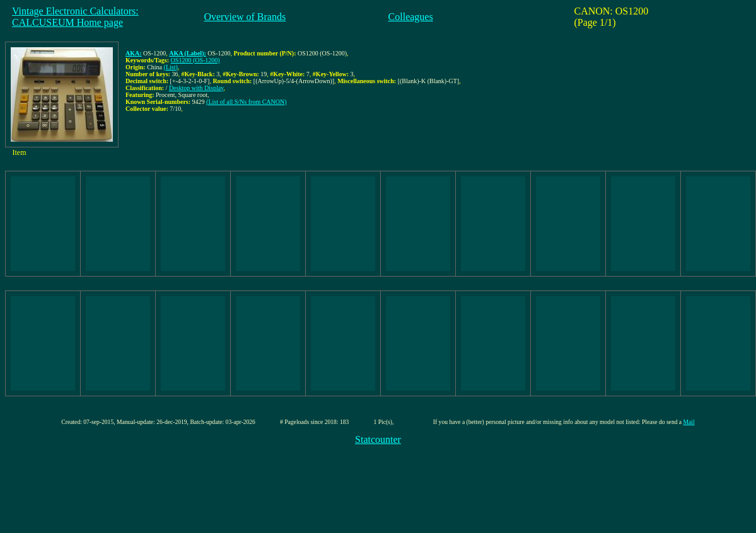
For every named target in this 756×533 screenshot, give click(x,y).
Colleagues (411, 17)
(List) (171, 67)
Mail (689, 422)
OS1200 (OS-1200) (195, 60)
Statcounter (378, 439)
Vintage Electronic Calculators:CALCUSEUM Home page (75, 17)
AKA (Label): (188, 53)
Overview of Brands (245, 17)
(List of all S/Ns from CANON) (247, 102)
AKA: (134, 53)
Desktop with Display (196, 88)
